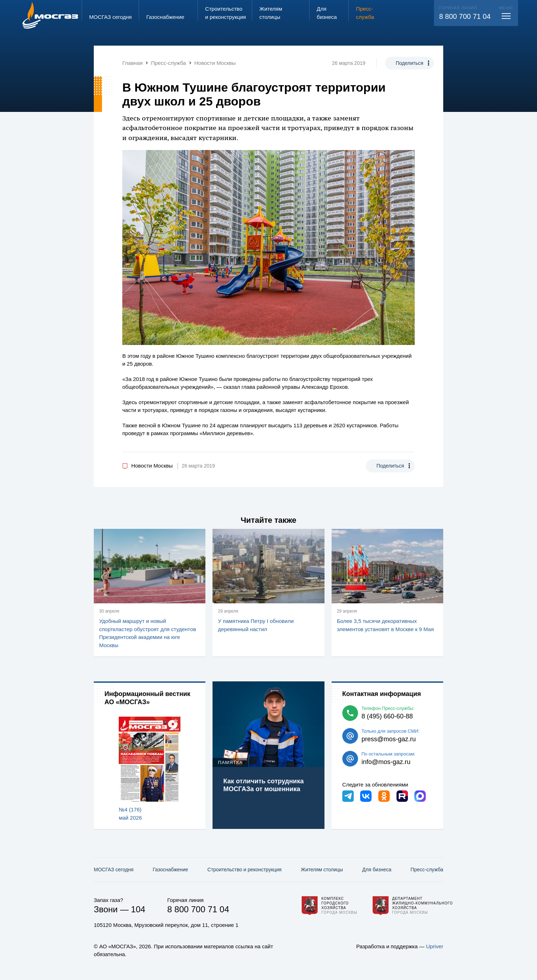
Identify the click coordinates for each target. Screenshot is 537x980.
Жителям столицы (322, 870)
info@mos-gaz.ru (386, 762)
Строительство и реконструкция (245, 870)
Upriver (435, 946)
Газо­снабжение (170, 870)
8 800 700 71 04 (465, 16)
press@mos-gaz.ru (389, 739)
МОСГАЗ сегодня (114, 870)
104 (138, 909)
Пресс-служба (427, 870)
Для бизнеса (377, 870)
